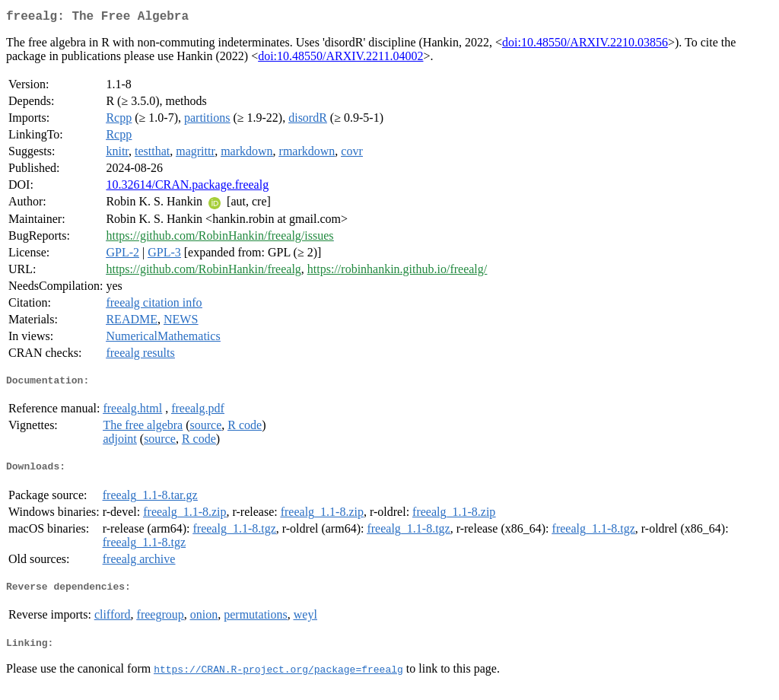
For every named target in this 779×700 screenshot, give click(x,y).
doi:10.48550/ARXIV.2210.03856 (585, 45)
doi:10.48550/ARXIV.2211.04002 (340, 59)
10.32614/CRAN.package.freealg (187, 188)
